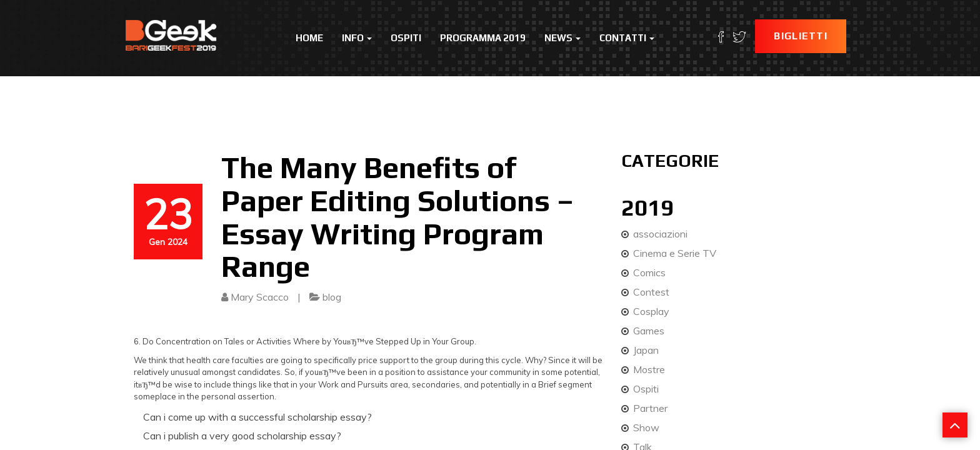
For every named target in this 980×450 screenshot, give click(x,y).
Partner (650, 408)
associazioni (660, 234)
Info (357, 38)
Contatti (627, 38)
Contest (651, 292)
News (562, 38)
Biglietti (801, 36)
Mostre (649, 369)
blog (332, 297)
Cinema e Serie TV (675, 253)
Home (309, 38)
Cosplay (651, 311)
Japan (646, 350)
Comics (649, 272)
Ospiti (406, 38)
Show (646, 427)
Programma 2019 (483, 38)
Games (649, 331)
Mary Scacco (260, 297)
